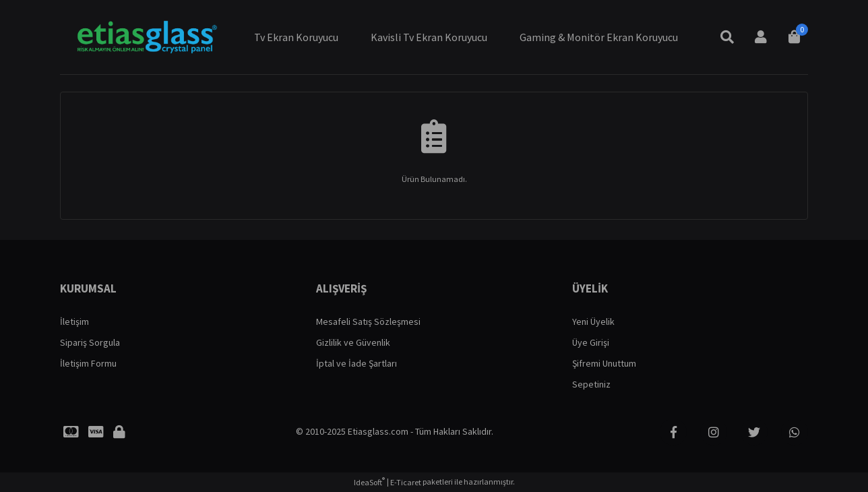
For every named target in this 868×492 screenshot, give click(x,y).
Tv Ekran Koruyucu (296, 37)
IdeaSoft (369, 482)
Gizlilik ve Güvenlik (353, 342)
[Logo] (146, 37)
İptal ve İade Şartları (356, 363)
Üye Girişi (591, 342)
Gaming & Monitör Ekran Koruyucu (599, 37)
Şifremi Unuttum (604, 363)
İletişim (74, 321)
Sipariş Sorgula (90, 342)
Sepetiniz (591, 384)
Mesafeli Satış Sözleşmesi (368, 321)
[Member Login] (761, 37)
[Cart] (795, 37)
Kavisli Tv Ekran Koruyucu (429, 37)
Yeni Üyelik (593, 321)
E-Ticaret (406, 482)
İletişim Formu (88, 363)
